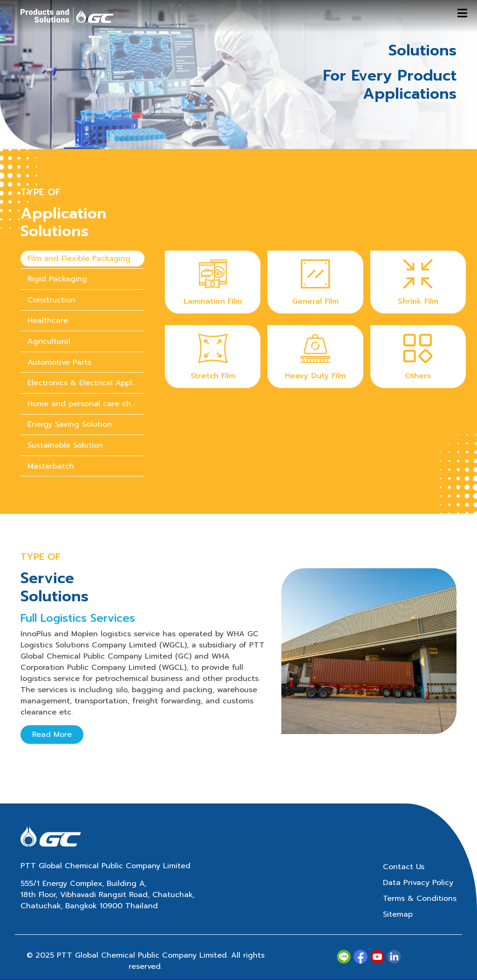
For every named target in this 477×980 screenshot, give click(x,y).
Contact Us (404, 867)
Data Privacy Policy (418, 883)
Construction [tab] (51, 300)
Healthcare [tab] (48, 320)
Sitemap (398, 914)
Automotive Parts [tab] (59, 362)
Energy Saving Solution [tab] (70, 424)
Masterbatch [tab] (51, 466)
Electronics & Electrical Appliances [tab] (86, 383)
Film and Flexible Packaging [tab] (79, 259)
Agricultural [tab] (49, 341)
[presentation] (82, 259)
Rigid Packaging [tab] (57, 279)
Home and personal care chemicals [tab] (86, 404)
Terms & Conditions (420, 898)
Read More (52, 735)
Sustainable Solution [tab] (65, 445)
